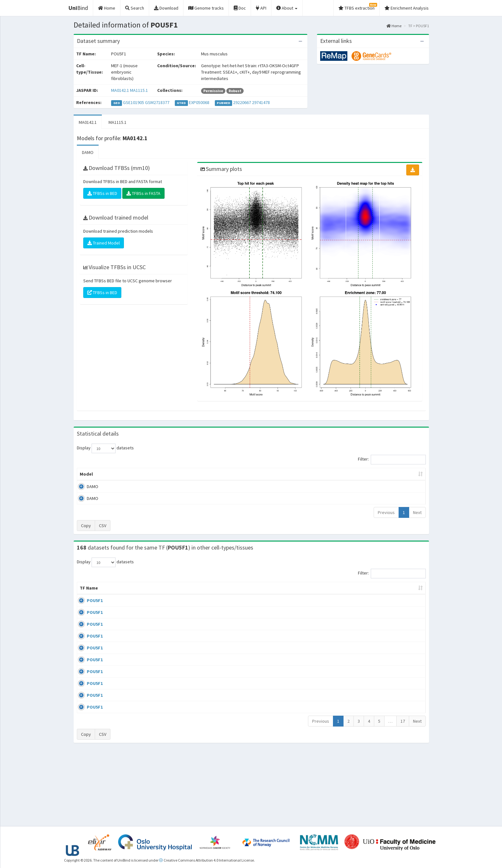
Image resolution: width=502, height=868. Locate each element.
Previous (386, 512)
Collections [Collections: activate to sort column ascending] (305, 594)
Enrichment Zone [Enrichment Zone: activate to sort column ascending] (213, 474)
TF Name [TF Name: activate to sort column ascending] (86, 591)
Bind (78, 8)
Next (417, 512)
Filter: (392, 460)
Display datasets (105, 448)
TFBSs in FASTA (143, 193)
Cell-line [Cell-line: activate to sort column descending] (114, 594)
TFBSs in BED (102, 193)
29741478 (261, 102)
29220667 (242, 102)
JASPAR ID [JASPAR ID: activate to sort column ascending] (406, 591)
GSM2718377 (157, 102)
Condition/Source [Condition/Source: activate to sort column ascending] (194, 594)
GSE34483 (373, 754)
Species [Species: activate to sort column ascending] (341, 594)
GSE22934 (373, 736)
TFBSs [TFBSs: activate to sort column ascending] (262, 474)
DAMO (88, 152)
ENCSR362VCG (377, 643)
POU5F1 (88, 607)
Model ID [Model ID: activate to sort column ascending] (166, 474)
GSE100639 (374, 607)
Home (394, 26)
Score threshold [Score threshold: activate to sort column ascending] (304, 474)
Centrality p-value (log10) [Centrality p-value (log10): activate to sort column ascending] (372, 474)
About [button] (287, 8)
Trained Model (104, 243)
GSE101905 (134, 102)
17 (403, 793)
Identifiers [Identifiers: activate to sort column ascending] (375, 594)
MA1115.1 (139, 90)
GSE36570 (373, 680)
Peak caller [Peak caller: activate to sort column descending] (123, 474)
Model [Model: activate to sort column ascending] (86, 474)
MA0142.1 (120, 90)
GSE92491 (373, 662)
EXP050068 (199, 102)
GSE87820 (373, 698)
